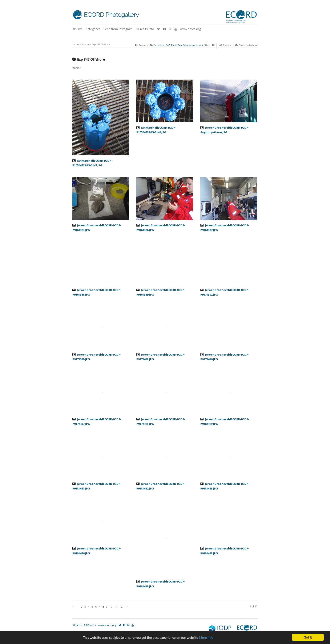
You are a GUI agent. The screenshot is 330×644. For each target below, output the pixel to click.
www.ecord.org (190, 29)
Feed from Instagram (118, 29)
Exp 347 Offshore (101, 44)
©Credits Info (145, 29)
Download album (246, 45)
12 (121, 607)
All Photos (90, 625)
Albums (77, 29)
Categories (93, 29)
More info (206, 638)
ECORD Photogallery (111, 15)
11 (116, 607)
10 (111, 607)
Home (76, 44)
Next (210, 45)
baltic (77, 68)
